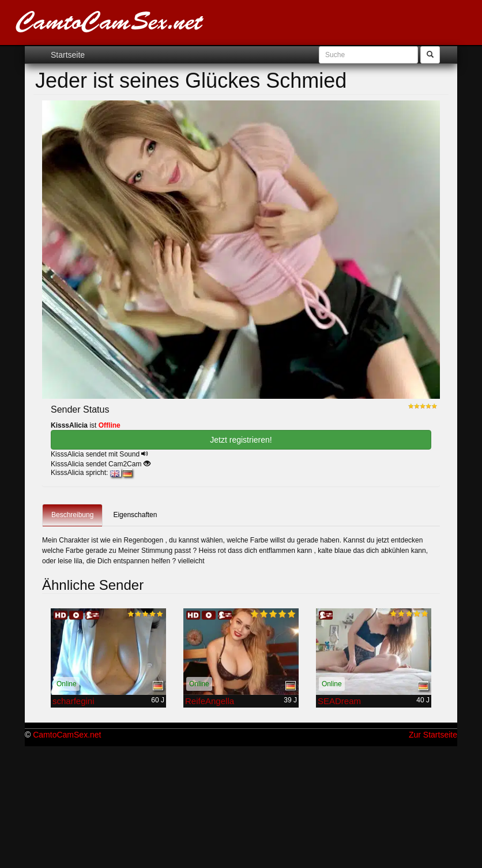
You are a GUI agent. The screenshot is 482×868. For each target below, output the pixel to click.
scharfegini (74, 701)
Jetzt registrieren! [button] (241, 440)
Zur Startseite (433, 735)
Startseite (68, 55)
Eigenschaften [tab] (135, 515)
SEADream (339, 701)
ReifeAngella (210, 701)
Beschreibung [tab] (72, 515)
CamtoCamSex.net (67, 735)
